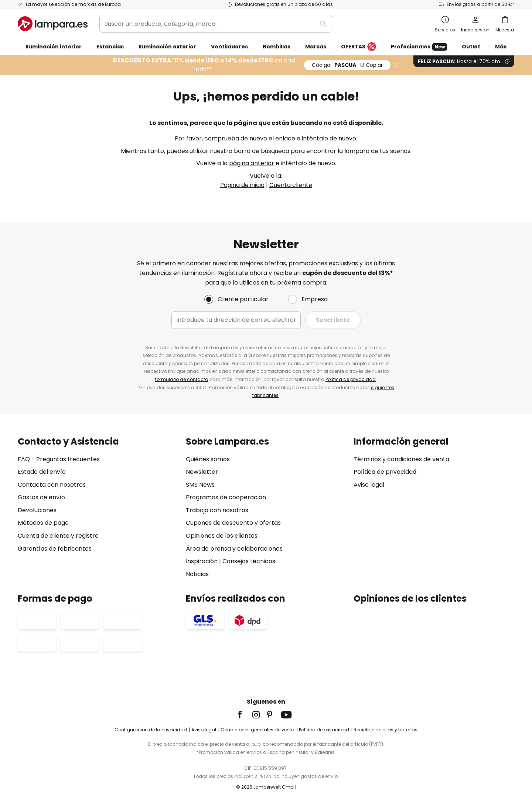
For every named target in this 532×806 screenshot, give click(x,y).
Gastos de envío (41, 497)
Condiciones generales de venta (258, 730)
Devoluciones (37, 510)
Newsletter (202, 472)
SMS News (200, 485)
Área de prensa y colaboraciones (234, 549)
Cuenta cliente (291, 185)
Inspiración (202, 561)
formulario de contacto (182, 379)
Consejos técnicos (249, 561)
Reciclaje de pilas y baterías (386, 730)
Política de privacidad (351, 379)
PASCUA (347, 65)
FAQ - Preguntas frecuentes (59, 459)
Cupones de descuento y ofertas (233, 523)
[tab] (98, 508)
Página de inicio (242, 185)
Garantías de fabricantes (55, 549)
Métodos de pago (43, 523)
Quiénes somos (208, 459)
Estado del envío (42, 472)
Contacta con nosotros (52, 485)
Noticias (197, 574)
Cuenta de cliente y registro (58, 536)
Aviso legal (369, 485)
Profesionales (419, 47)
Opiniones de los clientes (222, 536)
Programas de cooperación (226, 497)
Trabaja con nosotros (217, 510)
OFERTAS (359, 47)
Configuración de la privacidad (151, 730)
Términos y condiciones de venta (401, 459)
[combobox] (216, 24)
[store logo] (53, 24)
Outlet (471, 47)
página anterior (252, 163)
